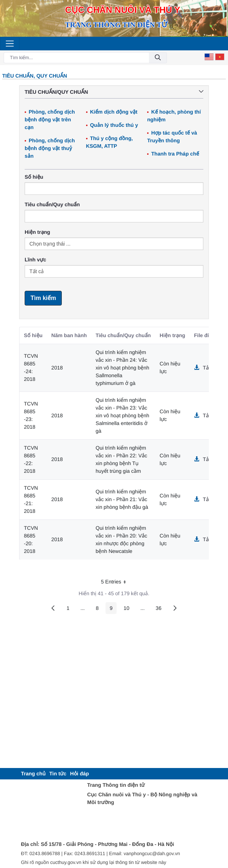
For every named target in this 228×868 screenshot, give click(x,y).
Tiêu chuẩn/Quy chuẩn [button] (114, 92)
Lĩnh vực (35, 260)
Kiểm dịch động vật (114, 112)
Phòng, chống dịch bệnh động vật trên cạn (50, 119)
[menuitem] (33, 774)
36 (161, 609)
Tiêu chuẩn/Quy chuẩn (52, 204)
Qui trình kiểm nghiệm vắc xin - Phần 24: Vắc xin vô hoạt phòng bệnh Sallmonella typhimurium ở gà (122, 368)
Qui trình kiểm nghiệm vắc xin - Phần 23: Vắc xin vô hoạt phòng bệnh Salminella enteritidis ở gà (122, 415)
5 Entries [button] (116, 583)
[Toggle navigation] (10, 44)
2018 (57, 368)
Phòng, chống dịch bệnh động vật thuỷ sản (50, 148)
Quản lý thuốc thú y (114, 125)
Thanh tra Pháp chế (175, 154)
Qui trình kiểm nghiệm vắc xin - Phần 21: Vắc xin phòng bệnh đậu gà (122, 499)
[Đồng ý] (158, 58)
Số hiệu (34, 177)
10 (129, 609)
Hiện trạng (37, 232)
